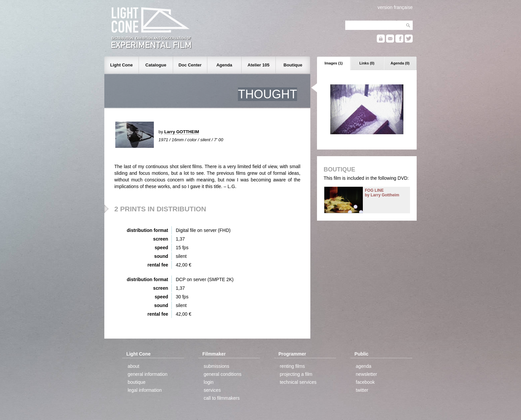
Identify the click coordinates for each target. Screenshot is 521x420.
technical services (298, 382)
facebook (365, 382)
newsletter (366, 374)
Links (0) (367, 63)
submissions (216, 366)
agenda (364, 366)
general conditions (223, 374)
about (133, 366)
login (209, 382)
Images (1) (334, 63)
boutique (137, 382)
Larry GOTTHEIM (182, 132)
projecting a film (296, 374)
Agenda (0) (400, 63)
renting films (292, 366)
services (212, 390)
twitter (362, 390)
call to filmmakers (222, 398)
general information (148, 374)
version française (395, 7)
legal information (145, 390)
